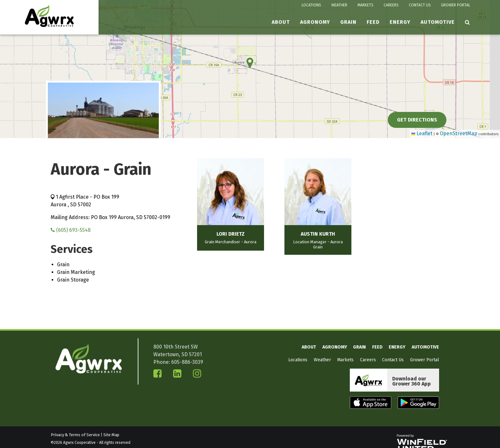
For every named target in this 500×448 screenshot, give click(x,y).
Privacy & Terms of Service (75, 435)
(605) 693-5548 (71, 230)
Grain (348, 22)
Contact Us (420, 5)
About (281, 22)
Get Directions (417, 120)
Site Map (111, 435)
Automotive (438, 22)
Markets (365, 5)
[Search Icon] (467, 22)
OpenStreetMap (459, 133)
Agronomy (315, 22)
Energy (400, 22)
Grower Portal (456, 5)
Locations (311, 5)
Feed (373, 22)
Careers (391, 5)
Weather (339, 5)
